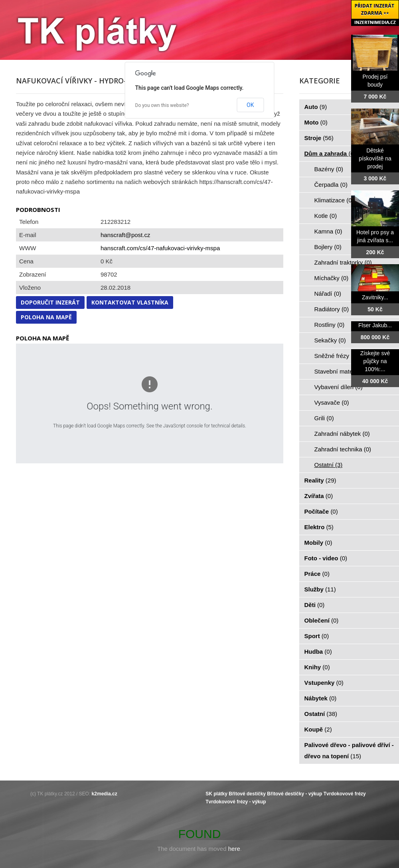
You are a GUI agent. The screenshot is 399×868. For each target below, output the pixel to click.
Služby (320, 589)
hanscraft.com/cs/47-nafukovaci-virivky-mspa (160, 248)
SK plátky (216, 794)
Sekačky (330, 340)
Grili (324, 418)
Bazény (329, 169)
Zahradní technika (343, 449)
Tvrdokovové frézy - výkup (236, 802)
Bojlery (328, 247)
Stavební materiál (342, 371)
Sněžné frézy (336, 356)
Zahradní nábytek (342, 434)
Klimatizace (334, 200)
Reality (320, 480)
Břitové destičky (247, 794)
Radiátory (332, 309)
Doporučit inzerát (50, 302)
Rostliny (330, 325)
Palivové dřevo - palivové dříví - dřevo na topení (349, 750)
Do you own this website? (162, 105)
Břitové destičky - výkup (294, 794)
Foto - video (326, 558)
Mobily (318, 543)
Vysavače (332, 402)
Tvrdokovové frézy (345, 794)
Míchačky (332, 278)
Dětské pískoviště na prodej (375, 158)
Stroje (319, 138)
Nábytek (321, 698)
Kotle (326, 216)
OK (250, 105)
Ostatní (329, 465)
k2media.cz (105, 794)
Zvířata (319, 496)
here (234, 849)
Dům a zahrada (330, 153)
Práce (317, 574)
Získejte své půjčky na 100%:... (375, 361)
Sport (317, 636)
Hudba (318, 651)
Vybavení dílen (339, 387)
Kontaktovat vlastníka (130, 302)
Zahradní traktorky (343, 262)
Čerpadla (331, 185)
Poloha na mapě (46, 317)
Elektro (319, 527)
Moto (316, 122)
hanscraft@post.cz (125, 235)
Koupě (318, 729)
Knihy (317, 667)
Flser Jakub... (375, 325)
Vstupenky (324, 683)
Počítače (321, 511)
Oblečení (322, 620)
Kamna (328, 231)
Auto (316, 107)
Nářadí (328, 294)
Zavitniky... (375, 297)
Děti (315, 605)
